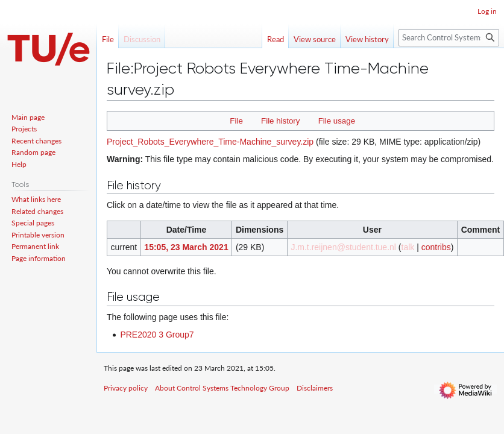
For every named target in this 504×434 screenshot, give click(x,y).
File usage (337, 121)
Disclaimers (315, 388)
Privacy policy (126, 388)
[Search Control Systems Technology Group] (449, 38)
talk (408, 247)
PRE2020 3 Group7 (157, 335)
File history (280, 121)
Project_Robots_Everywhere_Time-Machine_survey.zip (210, 142)
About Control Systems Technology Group (222, 388)
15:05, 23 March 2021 (186, 247)
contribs (436, 247)
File (236, 121)
